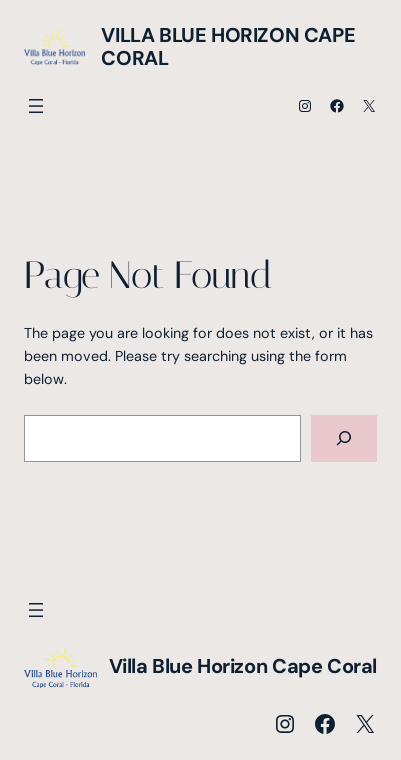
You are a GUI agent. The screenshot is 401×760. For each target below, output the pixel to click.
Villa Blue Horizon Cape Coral (228, 46)
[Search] (344, 438)
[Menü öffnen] (36, 106)
